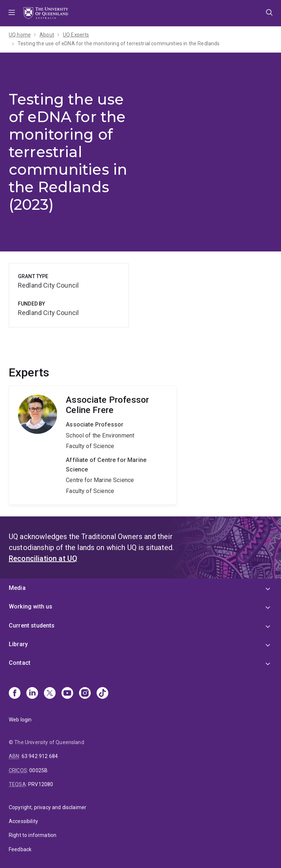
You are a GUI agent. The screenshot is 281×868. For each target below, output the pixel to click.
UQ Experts (76, 35)
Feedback (20, 849)
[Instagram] (85, 694)
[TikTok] (102, 694)
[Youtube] (67, 694)
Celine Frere (93, 445)
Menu (12, 13)
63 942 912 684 (40, 756)
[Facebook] (15, 694)
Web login (20, 720)
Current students (32, 626)
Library (18, 644)
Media (17, 588)
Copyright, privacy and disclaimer (48, 807)
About (47, 35)
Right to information (33, 835)
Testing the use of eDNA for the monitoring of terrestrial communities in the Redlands (119, 43)
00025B (38, 770)
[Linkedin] (32, 694)
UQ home (20, 35)
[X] (50, 694)
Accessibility (23, 821)
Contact (20, 663)
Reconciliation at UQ (43, 558)
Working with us (31, 607)
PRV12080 (41, 784)
